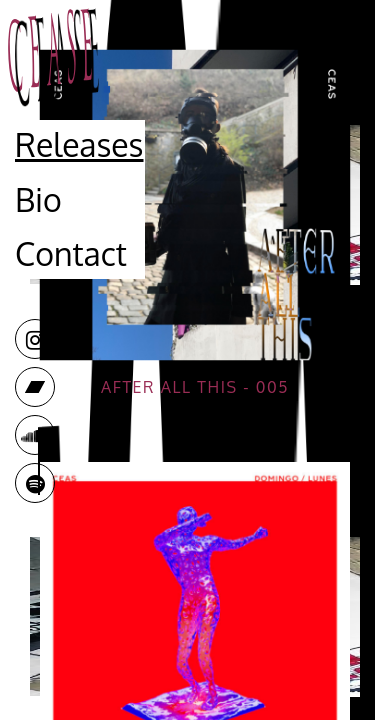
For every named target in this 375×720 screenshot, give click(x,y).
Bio (38, 199)
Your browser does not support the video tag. (195, 205)
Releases (79, 144)
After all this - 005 (195, 387)
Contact (71, 253)
